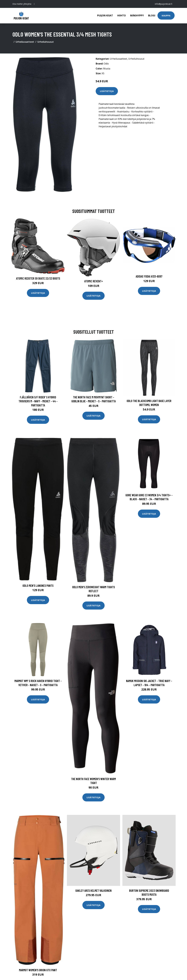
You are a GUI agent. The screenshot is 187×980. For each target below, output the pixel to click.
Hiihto (122, 15)
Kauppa (166, 15)
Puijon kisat (105, 15)
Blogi (152, 15)
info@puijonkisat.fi (164, 4)
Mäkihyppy (137, 15)
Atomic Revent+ (94, 281)
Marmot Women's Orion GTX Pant (38, 970)
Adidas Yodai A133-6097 (149, 276)
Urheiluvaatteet (25, 42)
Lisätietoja (107, 91)
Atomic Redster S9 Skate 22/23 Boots (38, 278)
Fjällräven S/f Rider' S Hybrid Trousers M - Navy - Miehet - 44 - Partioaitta (38, 401)
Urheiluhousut (46, 42)
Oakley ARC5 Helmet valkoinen (93, 890)
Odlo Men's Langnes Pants (38, 586)
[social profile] (34, 4)
